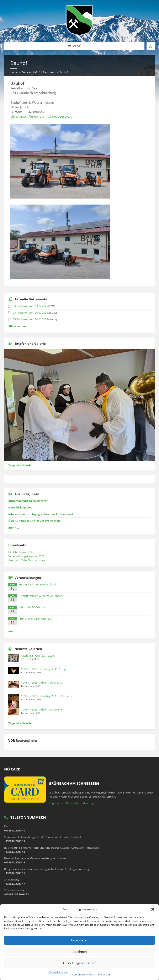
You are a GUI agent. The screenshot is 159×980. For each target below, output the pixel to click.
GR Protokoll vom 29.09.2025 (30, 313)
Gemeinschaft (30, 72)
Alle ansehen (17, 326)
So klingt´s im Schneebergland (37, 584)
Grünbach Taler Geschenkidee (27, 560)
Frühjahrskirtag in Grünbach (36, 619)
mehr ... (14, 528)
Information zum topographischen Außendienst (41, 514)
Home (14, 72)
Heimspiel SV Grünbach (33, 607)
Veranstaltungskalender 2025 (26, 556)
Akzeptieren (80, 940)
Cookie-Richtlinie (58, 972)
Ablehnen (80, 952)
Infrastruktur (48, 72)
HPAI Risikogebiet (20, 507)
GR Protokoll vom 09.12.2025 (30, 306)
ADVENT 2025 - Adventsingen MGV (42, 683)
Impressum (104, 975)
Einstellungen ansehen (80, 963)
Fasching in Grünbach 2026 (37, 656)
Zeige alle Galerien (21, 465)
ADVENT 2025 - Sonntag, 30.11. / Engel (44, 669)
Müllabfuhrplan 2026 (21, 552)
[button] (153, 909)
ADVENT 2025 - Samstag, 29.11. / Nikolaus (46, 696)
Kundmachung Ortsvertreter (28, 501)
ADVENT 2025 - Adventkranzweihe (42, 709)
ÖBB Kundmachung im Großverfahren (34, 521)
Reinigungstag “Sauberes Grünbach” (41, 596)
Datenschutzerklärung (83, 975)
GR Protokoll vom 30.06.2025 (30, 319)
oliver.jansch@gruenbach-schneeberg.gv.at (41, 116)
